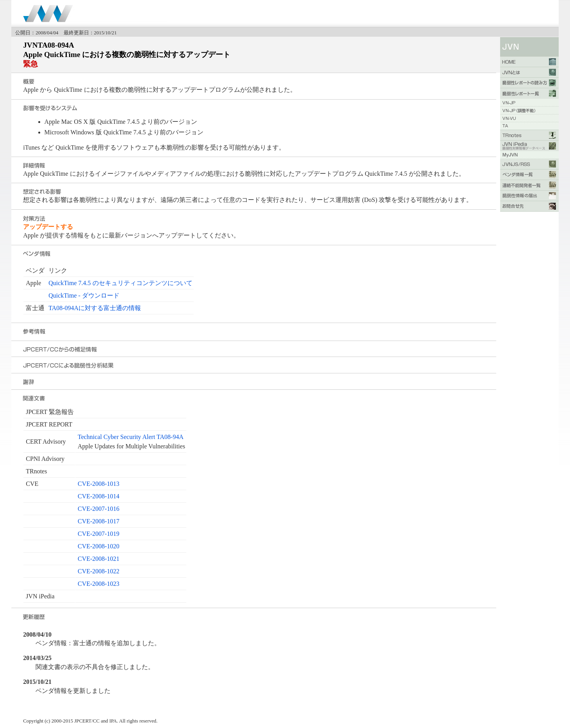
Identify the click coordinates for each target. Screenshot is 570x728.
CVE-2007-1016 (99, 509)
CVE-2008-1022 (99, 571)
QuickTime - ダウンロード (84, 295)
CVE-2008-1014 (99, 496)
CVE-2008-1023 (99, 584)
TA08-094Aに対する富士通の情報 (95, 308)
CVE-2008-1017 (99, 521)
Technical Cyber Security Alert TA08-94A (131, 437)
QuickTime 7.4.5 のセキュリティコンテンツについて (120, 283)
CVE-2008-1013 (99, 484)
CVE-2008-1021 (99, 559)
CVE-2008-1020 (99, 546)
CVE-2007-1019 (99, 534)
